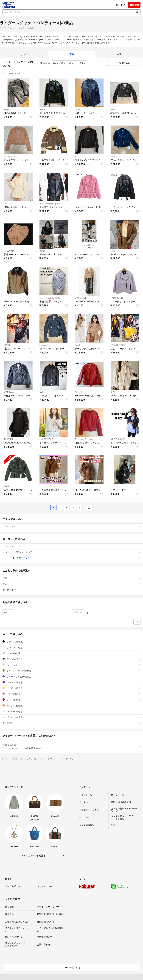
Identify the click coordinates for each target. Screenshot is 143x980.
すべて (24, 54)
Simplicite (8, 110)
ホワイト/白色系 (71, 647)
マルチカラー (71, 723)
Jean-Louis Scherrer (84, 439)
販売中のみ (44, 63)
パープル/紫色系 (71, 682)
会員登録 (134, 5)
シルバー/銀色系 (71, 711)
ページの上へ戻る (72, 968)
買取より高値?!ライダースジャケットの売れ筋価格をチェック (71, 747)
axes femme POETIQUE (50, 298)
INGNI (78, 110)
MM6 (113, 110)
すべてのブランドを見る (33, 856)
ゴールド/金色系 (71, 717)
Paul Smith (44, 110)
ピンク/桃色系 (71, 694)
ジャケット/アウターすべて (73, 552)
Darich (42, 251)
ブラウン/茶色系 (71, 659)
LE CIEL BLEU (10, 157)
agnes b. (43, 345)
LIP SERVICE (81, 298)
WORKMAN (9, 392)
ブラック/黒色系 (71, 642)
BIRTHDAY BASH (118, 439)
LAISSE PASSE (46, 439)
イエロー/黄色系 (71, 688)
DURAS (7, 345)
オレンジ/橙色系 (71, 706)
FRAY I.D (114, 157)
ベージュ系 (71, 665)
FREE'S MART (10, 251)
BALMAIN (79, 392)
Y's (76, 157)
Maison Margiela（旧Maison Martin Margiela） (54, 204)
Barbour (43, 392)
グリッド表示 (77, 63)
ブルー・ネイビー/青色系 (71, 677)
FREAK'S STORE (118, 345)
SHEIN (113, 392)
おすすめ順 (59, 63)
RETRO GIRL (10, 204)
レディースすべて (71, 546)
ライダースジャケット (74, 558)
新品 (72, 54)
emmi (113, 251)
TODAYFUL (9, 439)
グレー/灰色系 (71, 653)
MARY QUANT (117, 298)
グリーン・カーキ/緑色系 (71, 671)
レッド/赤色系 (71, 700)
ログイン (120, 5)
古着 (119, 54)
